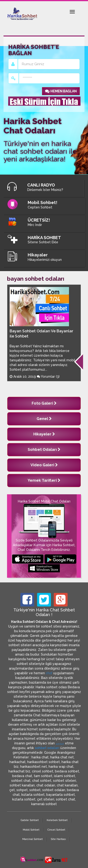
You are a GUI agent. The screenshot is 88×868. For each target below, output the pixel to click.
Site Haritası (58, 839)
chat (49, 673)
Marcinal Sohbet (33, 839)
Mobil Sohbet (31, 830)
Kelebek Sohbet (57, 820)
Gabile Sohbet (30, 820)
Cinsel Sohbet (56, 830)
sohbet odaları (47, 748)
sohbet (60, 744)
